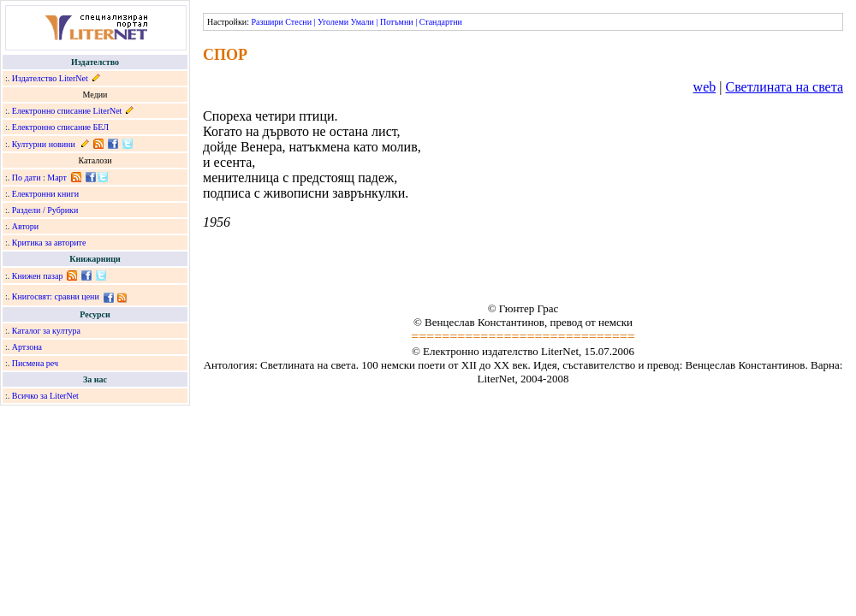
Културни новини (44, 144)
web (705, 87)
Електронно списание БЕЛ (60, 127)
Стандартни (441, 22)
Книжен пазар (38, 276)
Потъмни (397, 22)
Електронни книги (45, 194)
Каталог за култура (46, 331)
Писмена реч (35, 363)
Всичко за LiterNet (45, 396)
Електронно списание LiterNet (67, 111)
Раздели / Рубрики (45, 210)
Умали (363, 22)
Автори (25, 226)
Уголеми (333, 22)
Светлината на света (784, 87)
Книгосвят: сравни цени (56, 296)
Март (57, 178)
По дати (27, 178)
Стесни (298, 22)
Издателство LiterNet (50, 78)
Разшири (267, 22)
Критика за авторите (49, 243)
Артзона (27, 347)
